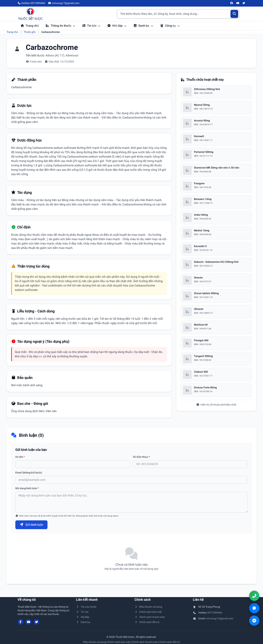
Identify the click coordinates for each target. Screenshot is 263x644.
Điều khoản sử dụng (148, 607)
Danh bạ (143, 26)
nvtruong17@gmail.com (219, 618)
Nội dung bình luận (27, 488)
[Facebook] (232, 3)
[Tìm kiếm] (234, 14)
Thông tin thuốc (60, 26)
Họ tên (20, 457)
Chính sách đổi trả (147, 622)
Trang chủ (30, 26)
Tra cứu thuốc (86, 607)
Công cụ (170, 26)
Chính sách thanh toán (150, 617)
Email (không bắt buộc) (29, 473)
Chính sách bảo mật (148, 612)
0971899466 (215, 613)
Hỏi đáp (117, 26)
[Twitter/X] (244, 3)
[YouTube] (238, 3)
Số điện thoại (141, 457)
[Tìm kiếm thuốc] (178, 14)
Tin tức (91, 26)
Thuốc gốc (30, 32)
